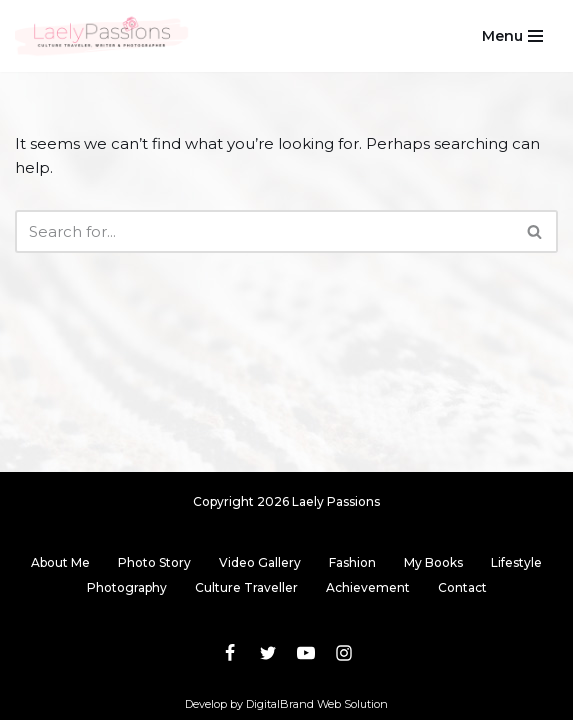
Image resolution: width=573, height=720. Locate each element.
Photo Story (154, 562)
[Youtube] (306, 653)
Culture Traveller (246, 587)
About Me (60, 562)
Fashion (352, 562)
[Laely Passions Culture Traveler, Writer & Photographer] (102, 36)
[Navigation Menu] (512, 36)
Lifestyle (516, 562)
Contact (462, 587)
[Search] (264, 231)
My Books (433, 562)
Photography (127, 587)
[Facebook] (230, 653)
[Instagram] (344, 653)
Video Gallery (260, 562)
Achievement (368, 587)
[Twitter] (268, 653)
